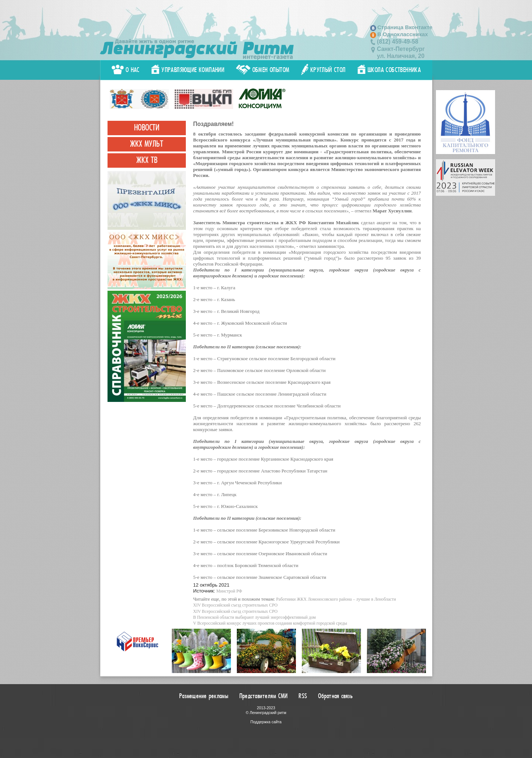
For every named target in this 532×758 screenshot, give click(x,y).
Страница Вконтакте (405, 27)
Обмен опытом (263, 70)
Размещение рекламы (204, 696)
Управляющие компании (188, 70)
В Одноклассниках (403, 34)
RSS (303, 696)
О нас (126, 70)
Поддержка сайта (266, 722)
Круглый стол (323, 70)
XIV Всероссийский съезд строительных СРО (235, 605)
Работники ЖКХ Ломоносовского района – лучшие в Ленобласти (336, 599)
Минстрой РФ (229, 591)
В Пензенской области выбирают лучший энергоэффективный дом (255, 617)
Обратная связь (335, 696)
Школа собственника (389, 70)
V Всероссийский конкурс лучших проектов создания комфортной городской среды (270, 623)
